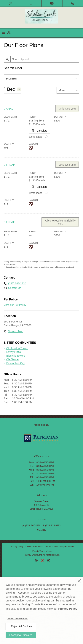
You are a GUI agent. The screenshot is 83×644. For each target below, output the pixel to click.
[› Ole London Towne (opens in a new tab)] (16, 348)
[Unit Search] (45, 59)
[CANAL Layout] (31, 148)
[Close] (79, 581)
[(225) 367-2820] (73, 3)
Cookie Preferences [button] (34, 547)
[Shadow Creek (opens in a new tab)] (41, 438)
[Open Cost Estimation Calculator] (39, 131)
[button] (10, 3)
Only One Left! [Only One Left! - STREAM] (67, 165)
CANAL (9, 109)
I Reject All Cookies (21, 626)
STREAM (10, 165)
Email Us (41, 530)
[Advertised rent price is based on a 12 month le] (46, 137)
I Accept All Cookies (21, 635)
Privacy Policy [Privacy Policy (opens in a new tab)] (17, 547)
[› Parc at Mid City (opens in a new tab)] (14, 363)
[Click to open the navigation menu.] (3, 33)
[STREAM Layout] (31, 204)
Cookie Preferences (17, 619)
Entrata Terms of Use (42, 551)
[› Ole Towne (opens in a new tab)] (11, 359)
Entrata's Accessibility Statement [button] (60, 547)
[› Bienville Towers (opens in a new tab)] (14, 356)
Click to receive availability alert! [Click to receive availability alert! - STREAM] (60, 222)
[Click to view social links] (9, 33)
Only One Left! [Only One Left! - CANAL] (67, 109)
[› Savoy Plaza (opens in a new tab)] (12, 352)
